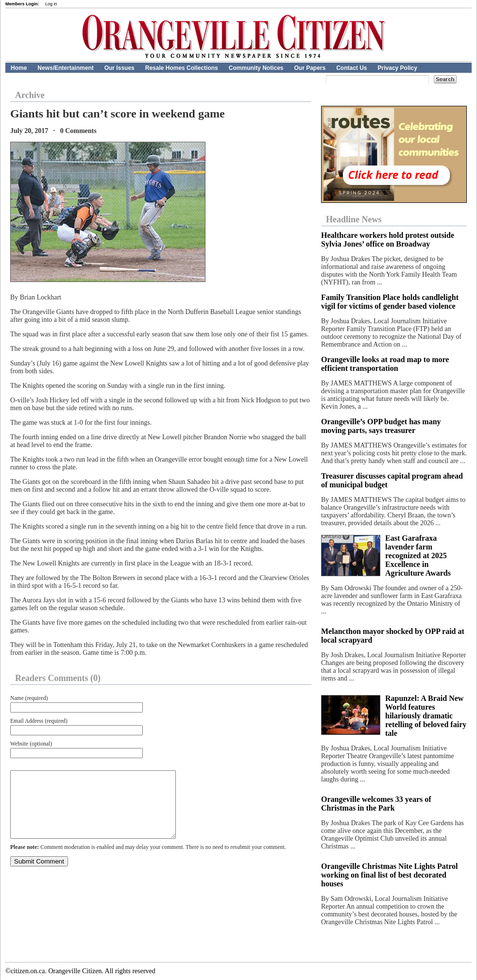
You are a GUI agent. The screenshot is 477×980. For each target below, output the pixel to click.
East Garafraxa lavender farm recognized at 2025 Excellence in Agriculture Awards (418, 556)
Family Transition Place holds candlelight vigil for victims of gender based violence (390, 302)
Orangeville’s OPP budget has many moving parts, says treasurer (381, 426)
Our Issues (119, 68)
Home (19, 68)
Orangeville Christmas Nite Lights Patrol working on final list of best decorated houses (389, 875)
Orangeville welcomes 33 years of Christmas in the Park (376, 804)
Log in (51, 4)
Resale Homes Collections (182, 68)
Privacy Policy (398, 68)
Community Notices (256, 68)
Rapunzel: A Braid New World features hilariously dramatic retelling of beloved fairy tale (426, 716)
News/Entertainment (65, 68)
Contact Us (351, 68)
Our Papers (310, 68)
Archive (30, 95)
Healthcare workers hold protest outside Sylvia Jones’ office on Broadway (388, 240)
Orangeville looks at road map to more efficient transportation (385, 364)
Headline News (354, 219)
